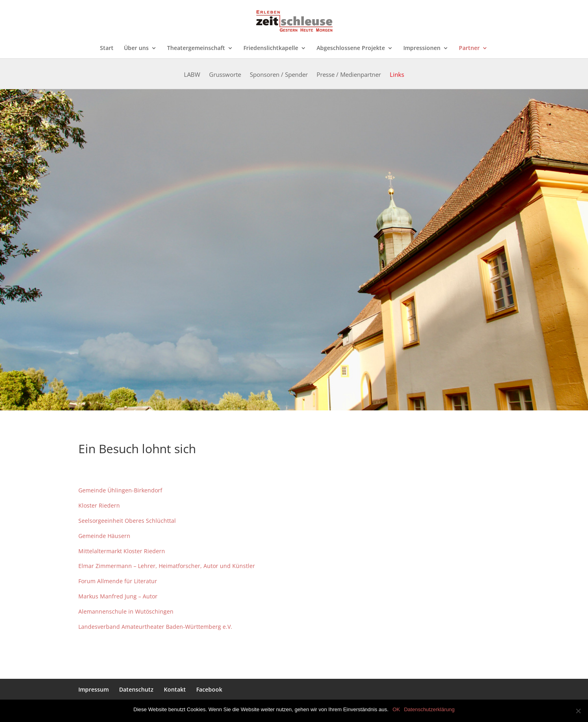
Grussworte (225, 75)
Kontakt (175, 689)
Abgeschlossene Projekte (351, 48)
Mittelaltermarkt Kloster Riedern (123, 551)
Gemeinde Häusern (104, 536)
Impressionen (422, 48)
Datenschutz (136, 689)
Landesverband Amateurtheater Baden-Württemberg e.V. (155, 627)
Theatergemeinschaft (196, 48)
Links (397, 75)
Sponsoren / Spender (279, 75)
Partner (469, 48)
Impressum (94, 689)
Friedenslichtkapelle (271, 48)
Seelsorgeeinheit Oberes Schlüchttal (127, 521)
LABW (192, 75)
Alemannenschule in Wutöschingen (126, 611)
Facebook (209, 689)
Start (107, 48)
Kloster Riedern (100, 505)
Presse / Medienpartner (349, 75)
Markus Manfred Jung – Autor (118, 596)
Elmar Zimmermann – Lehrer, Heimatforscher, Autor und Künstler (167, 566)
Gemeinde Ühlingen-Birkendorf (120, 490)
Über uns (136, 48)
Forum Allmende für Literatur (119, 581)
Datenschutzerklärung (429, 709)
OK (396, 709)
